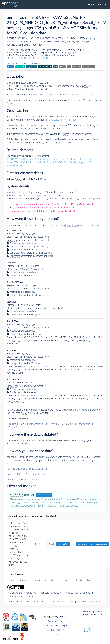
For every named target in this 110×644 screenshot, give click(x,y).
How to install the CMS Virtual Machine (26, 474)
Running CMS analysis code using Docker (27, 469)
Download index (98, 544)
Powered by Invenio (92, 611)
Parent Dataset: (88, 67)
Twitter (60, 630)
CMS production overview (79, 225)
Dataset (11, 67)
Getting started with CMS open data (25, 480)
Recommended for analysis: (26, 192)
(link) (46, 246)
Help (63, 625)
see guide (94, 199)
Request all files (44, 495)
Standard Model (45, 67)
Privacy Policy (51, 625)
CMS (55, 67)
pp (69, 67)
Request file (63, 544)
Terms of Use (55, 621)
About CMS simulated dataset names (80, 94)
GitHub (50, 630)
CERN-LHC (76, 67)
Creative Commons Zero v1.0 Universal (67, 580)
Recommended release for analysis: (24, 195)
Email (56, 634)
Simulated (20, 67)
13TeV (62, 67)
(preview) (32, 243)
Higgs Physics (32, 67)
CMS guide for (63, 120)
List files (82, 544)
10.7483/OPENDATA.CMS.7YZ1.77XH (29, 58)
